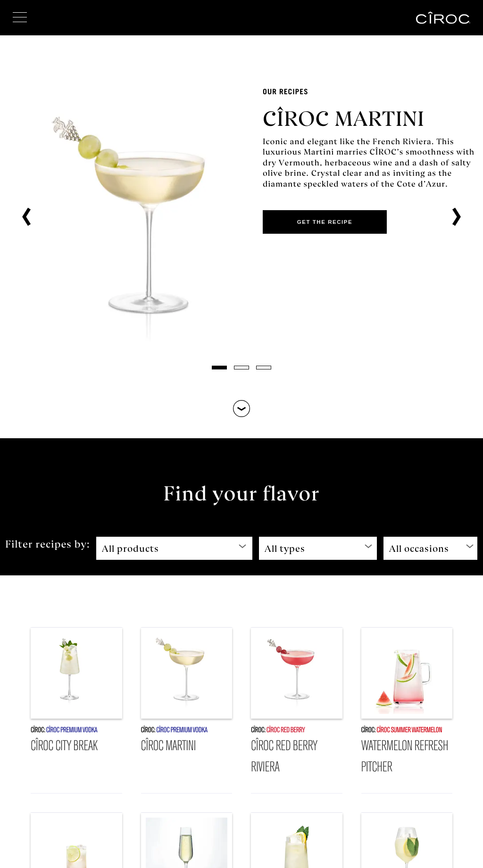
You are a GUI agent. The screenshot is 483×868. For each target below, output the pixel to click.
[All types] (318, 548)
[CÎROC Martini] (187, 711)
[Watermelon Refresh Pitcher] (407, 711)
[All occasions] (430, 548)
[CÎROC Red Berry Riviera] (297, 711)
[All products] (174, 548)
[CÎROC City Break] (76, 711)
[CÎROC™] (443, 18)
